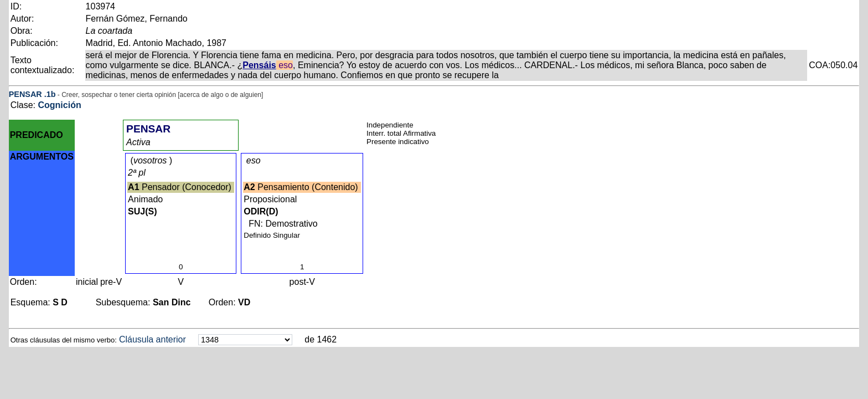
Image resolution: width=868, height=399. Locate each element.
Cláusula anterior (153, 339)
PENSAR (25, 94)
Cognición (59, 105)
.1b (50, 94)
